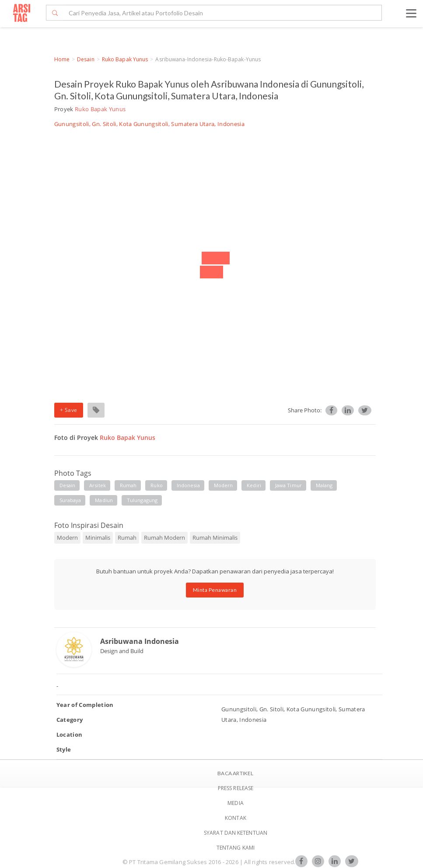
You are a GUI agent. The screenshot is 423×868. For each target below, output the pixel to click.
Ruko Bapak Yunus (125, 59)
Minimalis (98, 538)
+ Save (69, 410)
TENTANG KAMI (236, 848)
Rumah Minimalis (215, 538)
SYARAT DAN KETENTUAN (236, 833)
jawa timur (288, 485)
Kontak (236, 818)
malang (324, 485)
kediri (254, 485)
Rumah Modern (164, 538)
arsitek (98, 485)
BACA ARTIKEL (235, 773)
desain (68, 485)
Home (62, 59)
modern (224, 485)
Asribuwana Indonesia (140, 641)
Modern (67, 538)
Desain (86, 59)
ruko (156, 485)
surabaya (70, 500)
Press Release (236, 788)
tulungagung (142, 500)
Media (236, 803)
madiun (104, 500)
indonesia (188, 485)
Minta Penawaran (215, 590)
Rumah (127, 538)
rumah (128, 485)
